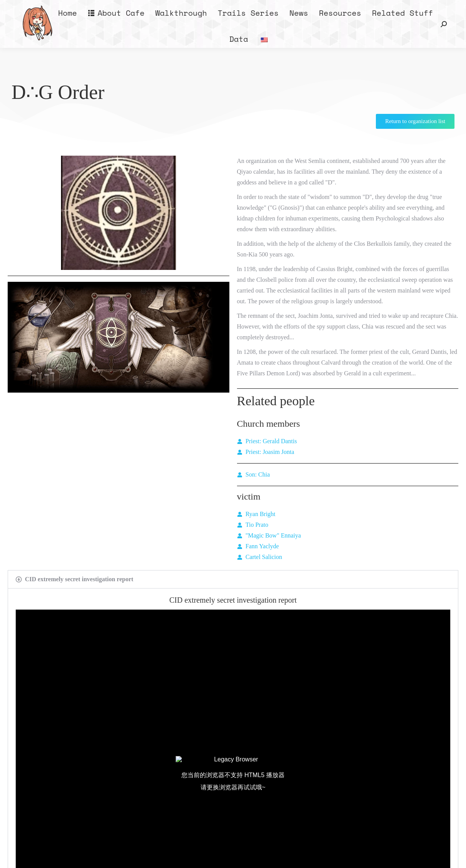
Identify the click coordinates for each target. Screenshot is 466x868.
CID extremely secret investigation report (79, 579)
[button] (233, 579)
